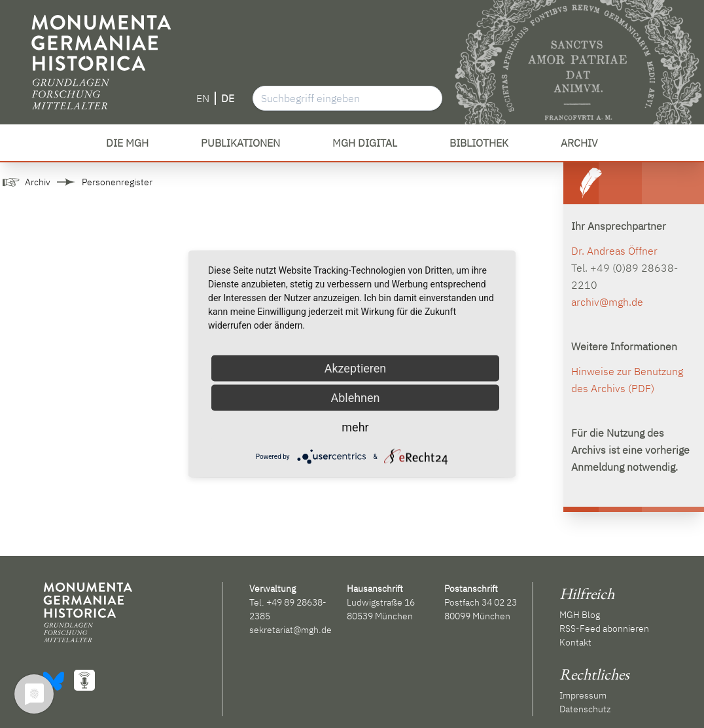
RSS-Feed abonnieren (604, 628)
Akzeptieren (356, 368)
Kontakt (575, 642)
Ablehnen (355, 398)
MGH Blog (580, 615)
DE (228, 98)
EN (203, 98)
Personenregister (117, 182)
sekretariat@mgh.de (290, 630)
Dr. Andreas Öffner (614, 251)
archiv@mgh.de (607, 302)
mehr (355, 427)
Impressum (583, 695)
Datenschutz (585, 709)
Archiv (38, 182)
